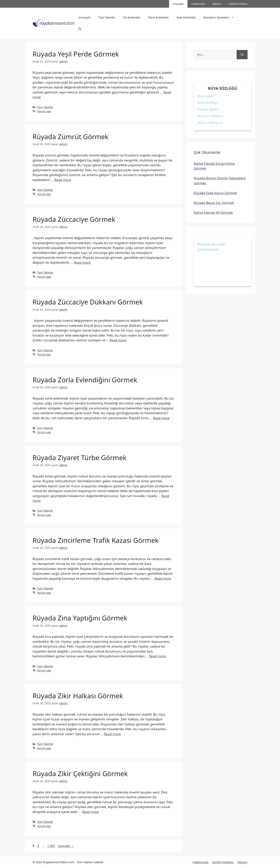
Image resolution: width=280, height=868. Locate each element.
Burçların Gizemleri (221, 17)
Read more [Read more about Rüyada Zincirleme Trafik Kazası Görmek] (163, 578)
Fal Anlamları (132, 17)
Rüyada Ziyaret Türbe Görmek (80, 458)
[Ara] (242, 55)
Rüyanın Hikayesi (210, 116)
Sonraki (66, 846)
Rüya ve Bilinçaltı (210, 123)
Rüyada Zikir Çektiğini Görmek (80, 774)
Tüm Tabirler (107, 17)
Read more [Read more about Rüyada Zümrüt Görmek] (63, 180)
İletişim (217, 4)
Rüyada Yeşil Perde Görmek (76, 54)
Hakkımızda (198, 4)
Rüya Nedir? (207, 96)
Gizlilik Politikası (238, 4)
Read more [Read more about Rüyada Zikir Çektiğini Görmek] (90, 812)
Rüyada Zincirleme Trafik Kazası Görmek (96, 540)
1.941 (51, 846)
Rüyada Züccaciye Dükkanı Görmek (88, 302)
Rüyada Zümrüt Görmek (71, 137)
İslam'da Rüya (208, 103)
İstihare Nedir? (208, 109)
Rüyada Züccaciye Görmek (74, 219)
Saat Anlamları (186, 17)
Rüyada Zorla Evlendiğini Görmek (85, 380)
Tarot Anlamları (158, 17)
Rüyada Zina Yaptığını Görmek (80, 618)
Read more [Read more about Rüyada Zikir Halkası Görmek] (112, 734)
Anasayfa (178, 4)
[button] (80, 29)
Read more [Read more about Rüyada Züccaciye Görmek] (82, 262)
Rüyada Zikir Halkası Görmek (78, 696)
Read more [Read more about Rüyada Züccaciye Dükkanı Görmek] (118, 340)
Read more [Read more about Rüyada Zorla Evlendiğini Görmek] (161, 418)
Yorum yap (44, 111)
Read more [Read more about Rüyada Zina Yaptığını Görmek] (157, 656)
